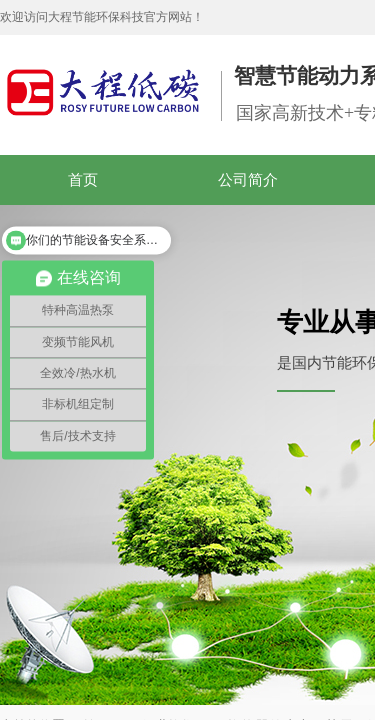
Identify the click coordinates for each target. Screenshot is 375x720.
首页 (83, 180)
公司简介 (248, 180)
